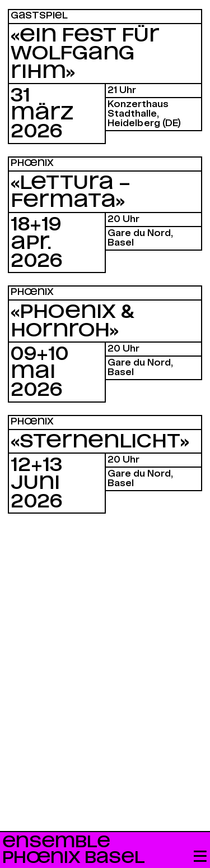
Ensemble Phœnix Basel (74, 850)
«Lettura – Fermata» (71, 192)
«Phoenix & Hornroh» (73, 321)
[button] (200, 857)
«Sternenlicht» (100, 442)
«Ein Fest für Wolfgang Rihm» (85, 54)
